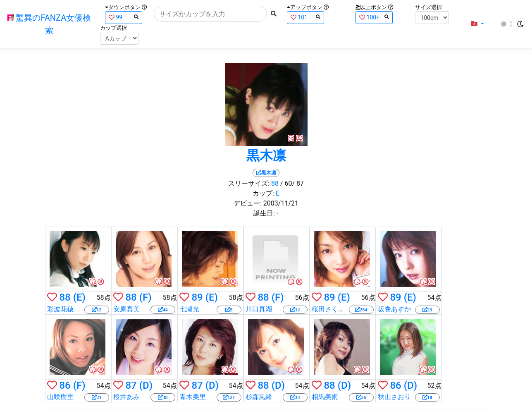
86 (65, 385)
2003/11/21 (281, 203)
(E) (79, 297)
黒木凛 (266, 155)
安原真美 (126, 309)
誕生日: (264, 213)
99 (124, 17)
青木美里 (193, 397)
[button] (477, 24)
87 (131, 385)
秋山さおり (394, 397)
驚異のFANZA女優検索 (49, 24)
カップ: (263, 193)
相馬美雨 (325, 397)
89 (197, 297)
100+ (374, 17)
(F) (146, 297)
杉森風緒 (259, 397)
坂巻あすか (394, 309)
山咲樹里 (60, 397)
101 (305, 17)
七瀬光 (189, 309)
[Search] (210, 14)
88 (275, 183)
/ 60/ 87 (292, 183)
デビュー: (248, 203)
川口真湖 (259, 309)
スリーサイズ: (249, 183)
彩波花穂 (60, 309)
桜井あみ (126, 397)
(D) (146, 385)
